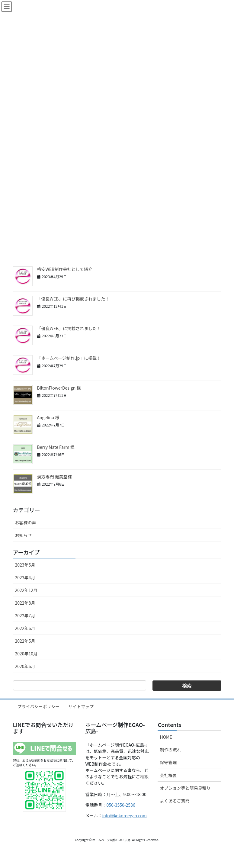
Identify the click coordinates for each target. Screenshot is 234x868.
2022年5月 (25, 641)
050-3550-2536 (121, 805)
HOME (166, 737)
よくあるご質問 (175, 801)
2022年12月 (26, 590)
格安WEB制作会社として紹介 (65, 269)
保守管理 (168, 762)
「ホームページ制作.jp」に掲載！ (69, 358)
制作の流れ (170, 750)
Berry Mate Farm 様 (56, 447)
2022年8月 (25, 603)
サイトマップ (81, 706)
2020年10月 (26, 654)
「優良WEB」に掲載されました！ (69, 328)
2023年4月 (25, 577)
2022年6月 (25, 628)
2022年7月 (25, 616)
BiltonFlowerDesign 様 (59, 388)
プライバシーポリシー (39, 706)
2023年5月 (25, 565)
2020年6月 (25, 666)
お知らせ (24, 535)
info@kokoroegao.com (124, 815)
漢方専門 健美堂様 (54, 477)
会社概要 (168, 775)
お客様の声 (26, 522)
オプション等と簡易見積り (185, 788)
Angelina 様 (48, 417)
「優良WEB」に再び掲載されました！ (73, 299)
